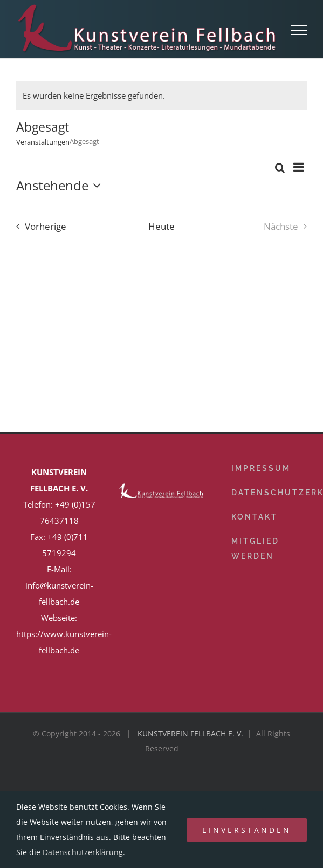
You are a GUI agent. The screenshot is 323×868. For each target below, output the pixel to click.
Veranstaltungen (43, 142)
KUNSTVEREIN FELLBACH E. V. (190, 733)
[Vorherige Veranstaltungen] (39, 226)
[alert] (161, 95)
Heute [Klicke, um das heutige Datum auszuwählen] (161, 226)
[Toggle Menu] (299, 30)
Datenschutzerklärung (83, 852)
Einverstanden (247, 830)
